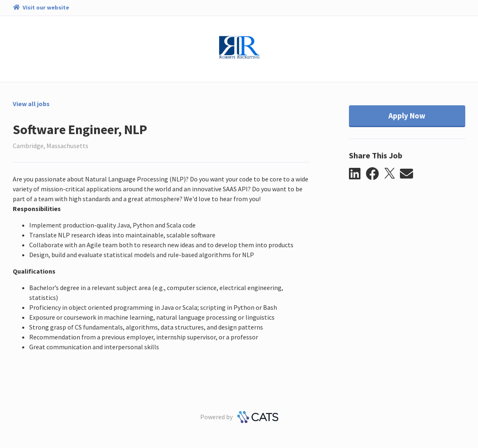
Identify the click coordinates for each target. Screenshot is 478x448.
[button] (357, 174)
